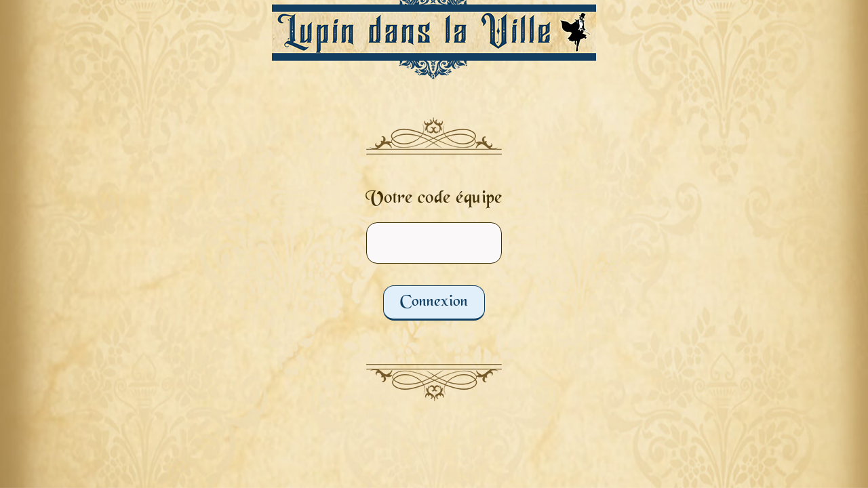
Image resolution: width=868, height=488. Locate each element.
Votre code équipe (434, 199)
